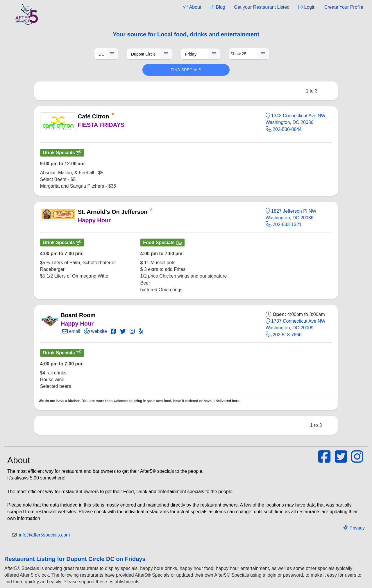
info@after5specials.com (44, 535)
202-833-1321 (284, 224)
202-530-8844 (284, 129)
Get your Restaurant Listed (262, 7)
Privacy (354, 528)
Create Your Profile (344, 7)
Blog (217, 7)
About (192, 7)
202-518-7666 (284, 335)
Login (307, 7)
